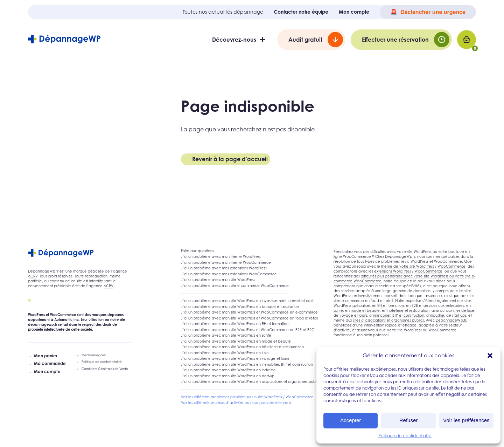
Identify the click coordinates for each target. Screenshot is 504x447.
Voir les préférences (466, 420)
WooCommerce (451, 266)
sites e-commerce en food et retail (363, 301)
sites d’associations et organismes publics (388, 320)
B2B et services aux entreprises (438, 305)
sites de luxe (464, 310)
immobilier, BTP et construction (399, 315)
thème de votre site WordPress (408, 266)
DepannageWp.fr (451, 320)
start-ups (459, 315)
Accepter (351, 420)
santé (338, 310)
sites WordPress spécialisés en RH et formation (402, 303)
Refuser (409, 420)
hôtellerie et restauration (408, 310)
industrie (437, 315)
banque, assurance (425, 296)
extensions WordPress (393, 271)
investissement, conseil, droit (382, 296)
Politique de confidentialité (405, 436)
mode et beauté (365, 310)
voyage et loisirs (353, 315)
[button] (490, 356)
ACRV (33, 276)
